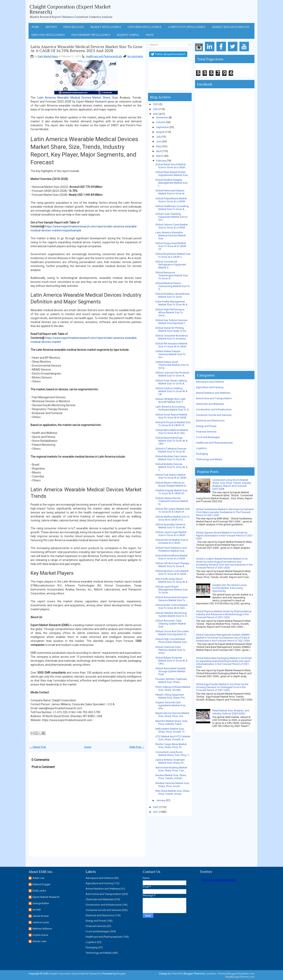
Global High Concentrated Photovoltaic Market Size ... (172, 641)
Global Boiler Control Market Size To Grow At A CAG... (171, 606)
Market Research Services (231, 27)
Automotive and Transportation (214, 398)
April (159, 151)
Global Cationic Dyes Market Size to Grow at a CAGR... (172, 226)
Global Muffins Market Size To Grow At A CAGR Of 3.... (173, 518)
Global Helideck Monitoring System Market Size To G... (172, 614)
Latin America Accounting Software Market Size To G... (173, 408)
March (160, 156)
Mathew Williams (42, 929)
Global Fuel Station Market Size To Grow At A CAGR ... (172, 476)
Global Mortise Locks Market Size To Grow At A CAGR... (172, 572)
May (159, 146)
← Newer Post (38, 747)
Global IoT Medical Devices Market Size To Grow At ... (171, 450)
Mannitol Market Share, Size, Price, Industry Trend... (172, 722)
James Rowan (41, 916)
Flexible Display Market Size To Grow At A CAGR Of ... (171, 492)
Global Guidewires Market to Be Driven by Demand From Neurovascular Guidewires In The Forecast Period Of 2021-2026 (225, 512)
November (162, 117)
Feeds (150, 35)
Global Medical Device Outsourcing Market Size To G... (173, 286)
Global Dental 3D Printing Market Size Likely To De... (172, 329)
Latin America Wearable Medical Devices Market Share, (74, 98)
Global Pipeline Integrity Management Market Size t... (171, 183)
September (163, 127)
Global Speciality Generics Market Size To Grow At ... (171, 526)
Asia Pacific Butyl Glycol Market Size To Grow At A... (172, 580)
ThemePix (177, 974)
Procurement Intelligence (91, 35)
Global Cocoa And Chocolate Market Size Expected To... (172, 633)
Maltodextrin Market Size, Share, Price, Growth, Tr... (171, 730)
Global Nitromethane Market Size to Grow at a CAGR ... (171, 557)
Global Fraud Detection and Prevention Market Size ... (171, 549)
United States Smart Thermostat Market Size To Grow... (172, 365)
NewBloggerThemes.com (240, 977)
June (159, 141)
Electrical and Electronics (210, 421)
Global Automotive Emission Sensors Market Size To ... (172, 599)
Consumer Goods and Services (214, 415)
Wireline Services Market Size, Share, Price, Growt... (172, 785)
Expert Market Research (46, 897)
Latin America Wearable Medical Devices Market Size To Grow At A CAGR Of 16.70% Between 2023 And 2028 (87, 49)
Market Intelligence (106, 27)
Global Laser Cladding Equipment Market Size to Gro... (172, 217)
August (160, 132)
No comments (135, 56)
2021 (156, 812)
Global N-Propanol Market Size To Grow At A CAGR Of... (173, 424)
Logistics (201, 448)
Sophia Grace (40, 935)
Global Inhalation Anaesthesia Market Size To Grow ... (172, 295)
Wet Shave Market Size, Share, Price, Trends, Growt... (173, 792)
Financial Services (206, 432)
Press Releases (74, 27)
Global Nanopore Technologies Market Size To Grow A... (172, 275)
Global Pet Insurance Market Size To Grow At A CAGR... (172, 345)
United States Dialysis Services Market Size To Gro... (170, 354)
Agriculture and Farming (210, 387)
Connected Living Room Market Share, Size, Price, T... (173, 754)
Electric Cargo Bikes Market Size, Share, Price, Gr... (171, 746)
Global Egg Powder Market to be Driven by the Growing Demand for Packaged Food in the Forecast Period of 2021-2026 (222, 687)
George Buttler (41, 903)
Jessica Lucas (41, 922)
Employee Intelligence (48, 35)
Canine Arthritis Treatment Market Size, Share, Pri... (170, 761)
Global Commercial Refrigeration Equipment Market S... (171, 265)
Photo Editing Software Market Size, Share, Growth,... (173, 688)
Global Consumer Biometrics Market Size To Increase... (172, 337)
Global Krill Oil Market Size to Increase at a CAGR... (172, 541)
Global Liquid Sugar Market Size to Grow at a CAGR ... (171, 534)
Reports (51, 27)
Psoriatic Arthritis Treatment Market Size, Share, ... (171, 681)
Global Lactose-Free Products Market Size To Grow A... (172, 374)
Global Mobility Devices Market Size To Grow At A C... (171, 467)
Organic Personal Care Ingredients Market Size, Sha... (171, 705)
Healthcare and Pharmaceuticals (104, 56)
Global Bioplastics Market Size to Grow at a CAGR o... (173, 255)
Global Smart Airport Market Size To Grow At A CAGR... (172, 416)
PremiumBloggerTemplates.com (236, 974)
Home (35, 27)
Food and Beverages (208, 437)
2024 (156, 109)
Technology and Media (209, 459)
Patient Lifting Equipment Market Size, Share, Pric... (171, 696)
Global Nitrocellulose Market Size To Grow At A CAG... (172, 432)
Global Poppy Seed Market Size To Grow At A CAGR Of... (171, 246)
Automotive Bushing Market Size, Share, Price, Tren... (171, 769)
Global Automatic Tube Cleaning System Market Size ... (171, 624)
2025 (156, 104)
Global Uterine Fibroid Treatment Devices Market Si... (172, 501)
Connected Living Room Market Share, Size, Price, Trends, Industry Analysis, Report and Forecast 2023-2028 (232, 484)
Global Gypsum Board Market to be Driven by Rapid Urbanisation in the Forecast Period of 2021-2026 (225, 536)
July (158, 137)
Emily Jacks (39, 891)
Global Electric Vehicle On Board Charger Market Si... (172, 484)
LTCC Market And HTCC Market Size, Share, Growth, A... (173, 738)
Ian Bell (37, 910)
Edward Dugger (41, 884)
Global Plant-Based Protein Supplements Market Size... (172, 174)
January (161, 800)
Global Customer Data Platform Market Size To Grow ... (170, 650)
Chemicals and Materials (210, 404)
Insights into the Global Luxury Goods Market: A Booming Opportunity (229, 588)
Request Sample (128, 35)
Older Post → (137, 747)
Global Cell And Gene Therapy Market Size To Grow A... (172, 565)
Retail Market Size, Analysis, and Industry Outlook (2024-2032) (231, 712)
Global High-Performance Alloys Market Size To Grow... (170, 312)
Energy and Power (206, 426)
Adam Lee (38, 878)
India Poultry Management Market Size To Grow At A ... (173, 303)
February (161, 161)
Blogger (121, 974)
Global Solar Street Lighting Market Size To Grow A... (171, 382)
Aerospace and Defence (210, 382)
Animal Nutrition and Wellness (213, 393)
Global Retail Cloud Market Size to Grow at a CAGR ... (171, 166)
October (161, 122)
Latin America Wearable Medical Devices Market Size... (171, 235)
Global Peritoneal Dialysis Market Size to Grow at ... (171, 192)
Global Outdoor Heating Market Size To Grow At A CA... (171, 391)
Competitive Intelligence (187, 27)
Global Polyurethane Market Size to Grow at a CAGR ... (171, 200)
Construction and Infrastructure (214, 409)
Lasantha (211, 974)
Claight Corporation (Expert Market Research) (70, 9)
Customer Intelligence (144, 27)
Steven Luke (39, 941)
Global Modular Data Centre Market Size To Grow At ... (171, 458)
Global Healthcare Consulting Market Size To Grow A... (172, 208)
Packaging (202, 454)
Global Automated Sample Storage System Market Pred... (171, 671)
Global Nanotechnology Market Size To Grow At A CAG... (171, 441)
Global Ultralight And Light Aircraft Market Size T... (170, 400)
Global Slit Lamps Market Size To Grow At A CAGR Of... (173, 510)
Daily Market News (48, 56)
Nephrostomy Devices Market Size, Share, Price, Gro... (172, 715)
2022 (156, 807)
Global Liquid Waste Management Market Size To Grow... (171, 590)
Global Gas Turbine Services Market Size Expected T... (171, 322)
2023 (156, 114)
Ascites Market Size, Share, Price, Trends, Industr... (171, 777)
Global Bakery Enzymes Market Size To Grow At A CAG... (171, 661)
